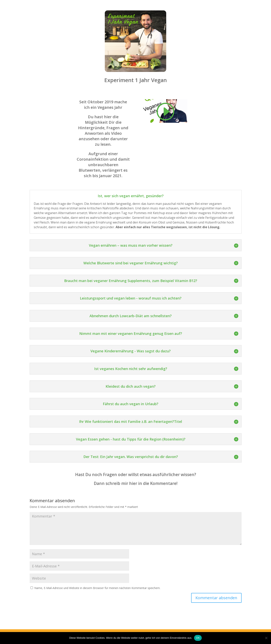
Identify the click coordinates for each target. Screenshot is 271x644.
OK (198, 638)
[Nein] (266, 638)
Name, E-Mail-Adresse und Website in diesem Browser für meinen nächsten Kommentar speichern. (97, 588)
